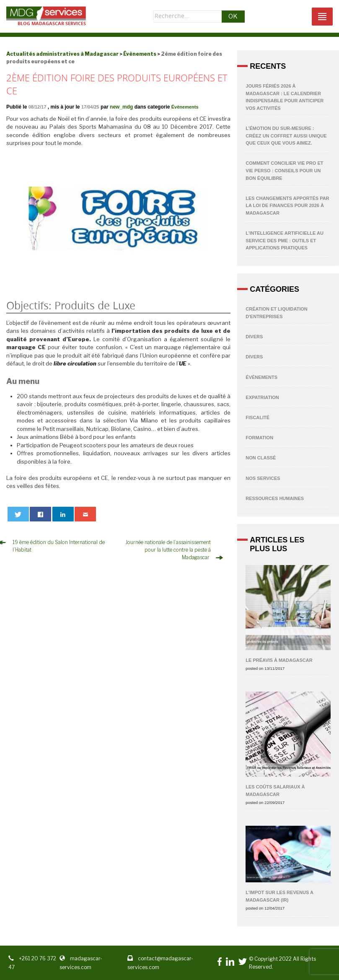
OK (233, 16)
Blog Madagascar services (52, 23)
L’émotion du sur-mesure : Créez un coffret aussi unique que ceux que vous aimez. (286, 136)
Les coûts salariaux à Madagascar (275, 791)
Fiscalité (257, 417)
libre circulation (75, 363)
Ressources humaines (275, 498)
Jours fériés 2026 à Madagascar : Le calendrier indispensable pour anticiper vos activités (285, 97)
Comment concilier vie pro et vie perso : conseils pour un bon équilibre (284, 170)
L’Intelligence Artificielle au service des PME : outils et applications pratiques (285, 240)
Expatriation (262, 397)
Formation (259, 438)
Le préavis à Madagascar (279, 660)
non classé (261, 458)
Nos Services (263, 478)
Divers (254, 337)
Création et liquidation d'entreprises (276, 313)
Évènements (185, 107)
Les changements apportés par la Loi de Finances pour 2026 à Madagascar (287, 206)
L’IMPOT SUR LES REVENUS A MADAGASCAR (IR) (279, 896)
